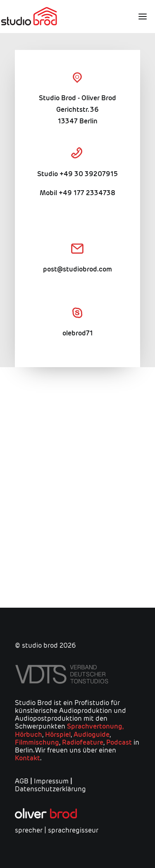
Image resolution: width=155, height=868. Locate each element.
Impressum (51, 781)
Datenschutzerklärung (50, 789)
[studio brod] (29, 17)
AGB (22, 781)
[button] (139, 17)
